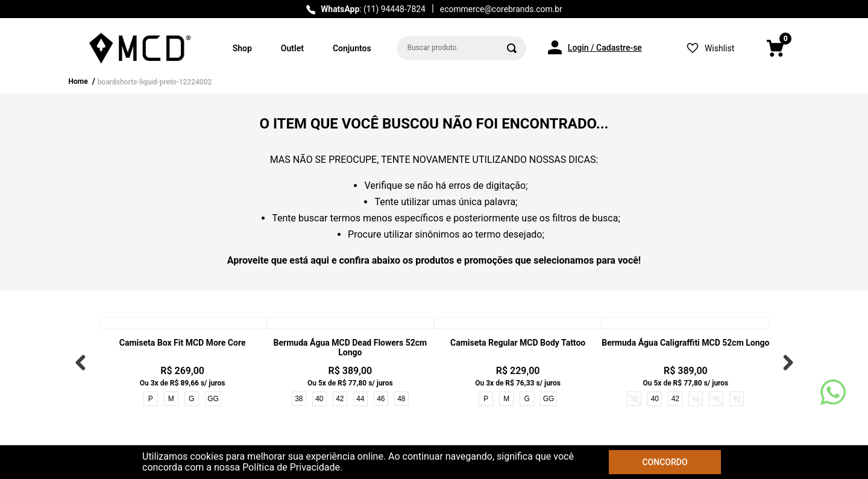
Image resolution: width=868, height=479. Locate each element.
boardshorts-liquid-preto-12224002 (155, 82)
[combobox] (461, 48)
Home (78, 81)
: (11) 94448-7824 (373, 9)
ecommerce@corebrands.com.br (501, 9)
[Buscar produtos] (512, 48)
